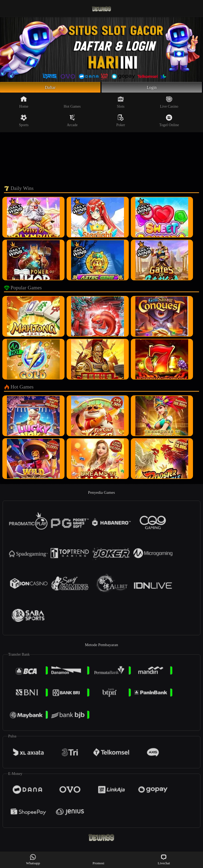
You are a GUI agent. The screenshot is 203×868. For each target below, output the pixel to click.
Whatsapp (33, 859)
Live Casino (169, 104)
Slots (121, 104)
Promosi (98, 859)
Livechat (164, 859)
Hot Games (72, 104)
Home (24, 104)
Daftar (50, 88)
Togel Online (169, 122)
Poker (121, 122)
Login (152, 88)
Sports (24, 122)
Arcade (72, 122)
